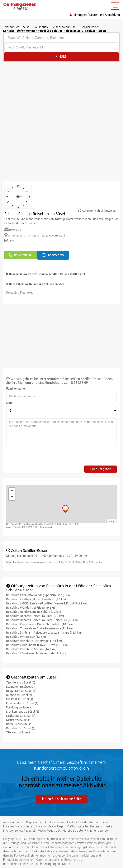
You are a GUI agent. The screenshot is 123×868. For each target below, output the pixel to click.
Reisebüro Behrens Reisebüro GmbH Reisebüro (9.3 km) (42, 620)
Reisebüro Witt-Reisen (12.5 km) (27, 636)
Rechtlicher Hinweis (16, 863)
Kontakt (67, 863)
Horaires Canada (77, 822)
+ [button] (12, 491)
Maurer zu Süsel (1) (19, 720)
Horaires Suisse (54, 822)
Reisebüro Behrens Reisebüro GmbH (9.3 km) (35, 616)
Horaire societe (73, 830)
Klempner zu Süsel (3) (20, 686)
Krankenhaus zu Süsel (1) (23, 711)
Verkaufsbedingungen (45, 863)
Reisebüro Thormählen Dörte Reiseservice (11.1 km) (40, 628)
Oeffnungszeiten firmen (83, 826)
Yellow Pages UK (25, 830)
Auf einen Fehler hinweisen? (98, 211)
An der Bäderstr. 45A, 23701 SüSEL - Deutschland (35, 236)
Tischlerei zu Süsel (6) (21, 682)
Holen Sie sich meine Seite (62, 799)
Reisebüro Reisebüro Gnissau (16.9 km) (31, 649)
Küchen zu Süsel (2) (19, 695)
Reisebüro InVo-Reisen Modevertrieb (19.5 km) (36, 653)
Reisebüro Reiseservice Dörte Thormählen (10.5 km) (40, 624)
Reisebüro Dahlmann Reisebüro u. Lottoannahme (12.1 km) (44, 632)
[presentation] (38, 457)
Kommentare (53, 255)
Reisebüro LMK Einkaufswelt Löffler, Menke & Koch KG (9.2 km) (47, 603)
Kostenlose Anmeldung (105, 15)
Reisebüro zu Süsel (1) (21, 728)
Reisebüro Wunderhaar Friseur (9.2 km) (31, 607)
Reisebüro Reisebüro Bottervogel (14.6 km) (34, 641)
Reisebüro (13, 230)
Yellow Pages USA (49, 830)
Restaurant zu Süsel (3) (21, 691)
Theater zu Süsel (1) (19, 732)
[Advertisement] (61, 93)
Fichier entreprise (96, 830)
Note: (10, 403)
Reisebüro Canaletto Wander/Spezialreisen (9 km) (38, 595)
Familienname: (16, 388)
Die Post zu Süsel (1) (20, 699)
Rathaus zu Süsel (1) (19, 724)
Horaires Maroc (13, 826)
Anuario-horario (36, 826)
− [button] (12, 497)
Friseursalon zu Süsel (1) (22, 703)
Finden (62, 56)
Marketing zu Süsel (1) (21, 716)
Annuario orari (99, 822)
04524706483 (21, 255)
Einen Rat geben (101, 469)
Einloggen (80, 15)
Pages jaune (34, 822)
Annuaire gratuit (14, 822)
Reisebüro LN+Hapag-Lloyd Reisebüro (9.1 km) (36, 599)
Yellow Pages (56, 826)
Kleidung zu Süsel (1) (20, 707)
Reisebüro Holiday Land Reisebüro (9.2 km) (34, 612)
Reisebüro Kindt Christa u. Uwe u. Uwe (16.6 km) (37, 645)
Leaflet (112, 521)
